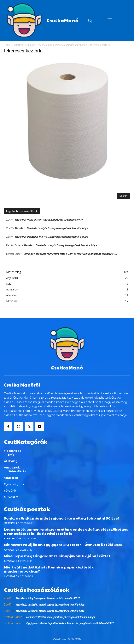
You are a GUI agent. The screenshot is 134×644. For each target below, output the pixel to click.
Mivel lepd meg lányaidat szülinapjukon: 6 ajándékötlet (57, 556)
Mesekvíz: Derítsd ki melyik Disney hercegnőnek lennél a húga (51, 228)
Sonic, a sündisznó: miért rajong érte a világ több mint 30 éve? (62, 518)
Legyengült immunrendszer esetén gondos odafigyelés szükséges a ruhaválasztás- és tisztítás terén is (66, 531)
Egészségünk (13, 538)
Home (7, 45)
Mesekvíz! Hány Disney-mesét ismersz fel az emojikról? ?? (49, 220)
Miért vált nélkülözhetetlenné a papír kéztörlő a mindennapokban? (50, 45)
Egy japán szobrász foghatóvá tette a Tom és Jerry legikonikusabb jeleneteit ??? (70, 254)
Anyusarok (12, 550)
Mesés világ (12, 523)
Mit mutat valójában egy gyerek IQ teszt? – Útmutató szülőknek (63, 544)
